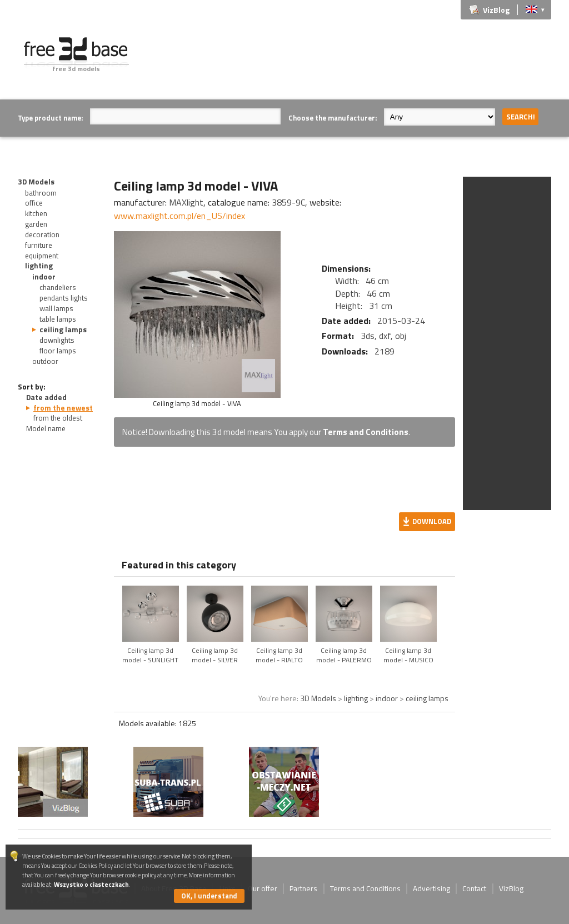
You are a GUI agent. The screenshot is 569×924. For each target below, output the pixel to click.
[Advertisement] (349, 62)
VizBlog (496, 10)
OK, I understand (209, 896)
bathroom (41, 193)
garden (36, 224)
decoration (42, 234)
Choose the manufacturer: (333, 118)
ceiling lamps (63, 329)
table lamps (58, 319)
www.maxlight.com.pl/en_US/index (179, 216)
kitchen (36, 213)
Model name (46, 428)
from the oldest (58, 418)
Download (432, 521)
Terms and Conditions (366, 432)
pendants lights (64, 298)
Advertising (431, 888)
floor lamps (58, 351)
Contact (474, 888)
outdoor (45, 361)
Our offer (263, 888)
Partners (303, 888)
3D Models (36, 182)
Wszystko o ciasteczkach (91, 884)
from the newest (63, 408)
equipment (42, 256)
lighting (39, 266)
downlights (57, 340)
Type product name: (50, 118)
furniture (39, 245)
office (34, 203)
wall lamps (56, 308)
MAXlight (186, 202)
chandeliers (58, 287)
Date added (46, 397)
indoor (44, 277)
